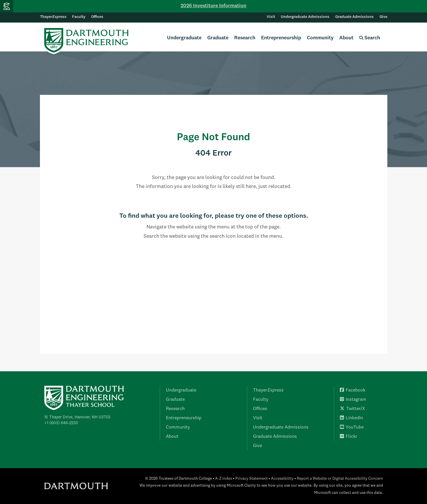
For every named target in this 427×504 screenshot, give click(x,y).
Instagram (353, 400)
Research (245, 38)
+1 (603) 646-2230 (61, 423)
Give (383, 17)
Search (370, 38)
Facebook (353, 390)
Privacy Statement (252, 479)
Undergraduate (184, 38)
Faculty (79, 17)
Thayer (53, 17)
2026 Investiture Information (213, 6)
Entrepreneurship (281, 38)
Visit (271, 17)
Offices (97, 17)
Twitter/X (352, 409)
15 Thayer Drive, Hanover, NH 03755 (77, 417)
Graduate (218, 38)
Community (320, 38)
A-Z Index (224, 479)
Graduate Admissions (354, 17)
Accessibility (282, 479)
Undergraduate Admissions (305, 17)
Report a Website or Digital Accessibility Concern (340, 479)
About (346, 38)
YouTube (352, 427)
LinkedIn (351, 418)
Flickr (349, 437)
